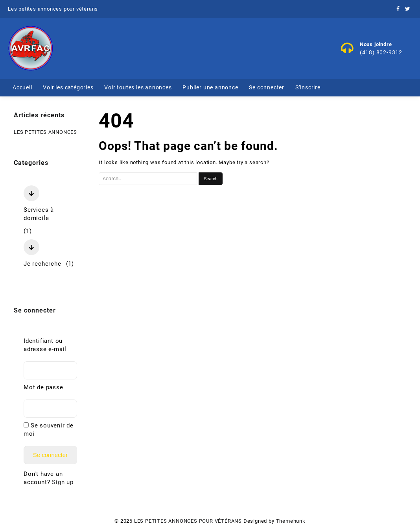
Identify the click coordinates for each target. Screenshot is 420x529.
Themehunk (291, 521)
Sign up (63, 482)
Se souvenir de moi (49, 430)
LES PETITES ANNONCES (45, 132)
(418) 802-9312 (381, 52)
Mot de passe (43, 387)
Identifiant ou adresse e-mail (45, 345)
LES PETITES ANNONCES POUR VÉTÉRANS (188, 521)
